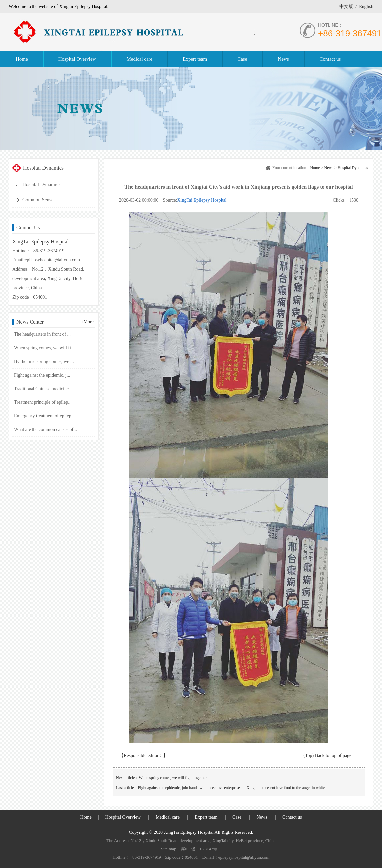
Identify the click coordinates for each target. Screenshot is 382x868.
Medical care (168, 817)
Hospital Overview (123, 817)
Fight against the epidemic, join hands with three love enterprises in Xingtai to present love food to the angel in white (231, 788)
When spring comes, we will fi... (44, 348)
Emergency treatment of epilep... (44, 416)
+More (87, 322)
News (329, 168)
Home (315, 168)
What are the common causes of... (45, 430)
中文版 (346, 6)
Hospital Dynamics (41, 184)
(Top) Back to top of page (327, 755)
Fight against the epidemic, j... (42, 375)
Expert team (206, 817)
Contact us (292, 817)
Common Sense (38, 200)
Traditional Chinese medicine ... (44, 389)
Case (237, 817)
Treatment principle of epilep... (43, 402)
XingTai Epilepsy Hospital (202, 200)
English (366, 6)
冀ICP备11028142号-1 (201, 849)
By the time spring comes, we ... (44, 362)
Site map (169, 849)
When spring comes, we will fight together (173, 778)
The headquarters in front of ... (42, 334)
